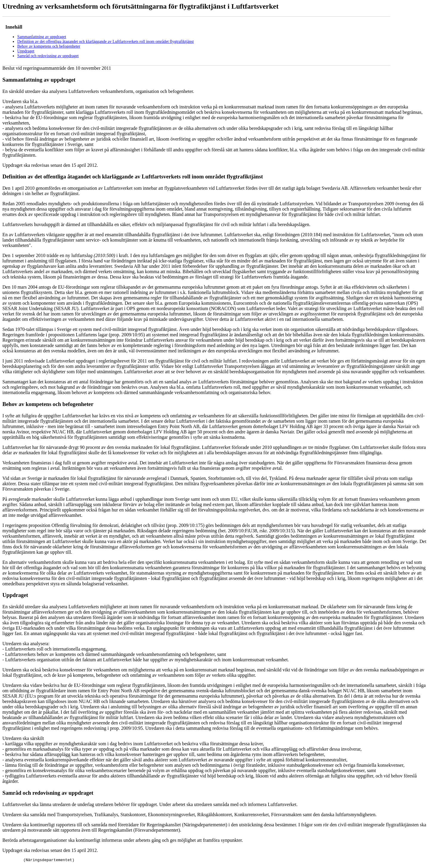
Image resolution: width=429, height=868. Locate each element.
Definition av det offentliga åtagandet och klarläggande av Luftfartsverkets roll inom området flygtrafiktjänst (105, 42)
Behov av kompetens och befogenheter (49, 46)
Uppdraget (26, 51)
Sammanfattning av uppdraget (42, 37)
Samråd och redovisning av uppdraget (48, 56)
